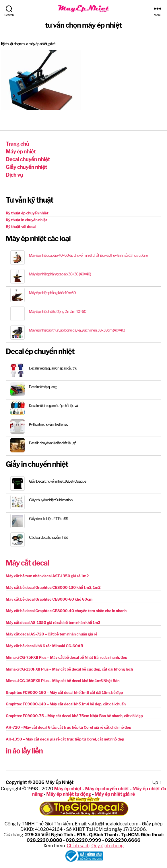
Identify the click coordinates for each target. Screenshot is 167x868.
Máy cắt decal (27, 563)
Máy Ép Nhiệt (59, 782)
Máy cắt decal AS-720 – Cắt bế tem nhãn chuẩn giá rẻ (52, 634)
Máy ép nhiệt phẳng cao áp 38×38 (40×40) (60, 274)
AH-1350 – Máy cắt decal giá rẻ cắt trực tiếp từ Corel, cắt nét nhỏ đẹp (65, 739)
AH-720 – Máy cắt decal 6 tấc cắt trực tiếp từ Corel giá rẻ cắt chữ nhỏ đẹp (68, 727)
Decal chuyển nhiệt (28, 159)
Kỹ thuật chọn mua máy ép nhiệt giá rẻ (28, 44)
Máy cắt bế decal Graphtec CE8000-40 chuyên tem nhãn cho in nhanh (66, 611)
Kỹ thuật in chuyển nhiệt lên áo (48, 424)
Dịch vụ (14, 175)
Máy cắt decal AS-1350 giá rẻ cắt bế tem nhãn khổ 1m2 (53, 623)
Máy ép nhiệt (21, 152)
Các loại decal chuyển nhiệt (48, 537)
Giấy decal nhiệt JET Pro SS (48, 519)
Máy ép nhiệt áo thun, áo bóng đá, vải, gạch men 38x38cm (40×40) (77, 330)
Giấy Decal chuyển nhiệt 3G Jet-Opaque (58, 481)
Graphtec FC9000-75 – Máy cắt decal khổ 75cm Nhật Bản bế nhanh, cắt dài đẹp (74, 716)
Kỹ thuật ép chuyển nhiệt (27, 213)
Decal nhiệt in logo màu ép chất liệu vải (54, 406)
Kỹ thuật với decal (21, 226)
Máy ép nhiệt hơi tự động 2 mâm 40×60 (58, 311)
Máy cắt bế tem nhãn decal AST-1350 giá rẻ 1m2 (47, 576)
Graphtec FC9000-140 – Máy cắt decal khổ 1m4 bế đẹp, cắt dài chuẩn (66, 704)
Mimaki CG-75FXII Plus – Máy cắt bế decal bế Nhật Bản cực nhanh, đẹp (66, 657)
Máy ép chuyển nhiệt (107, 789)
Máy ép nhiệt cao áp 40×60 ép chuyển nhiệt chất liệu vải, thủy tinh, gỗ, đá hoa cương (89, 255)
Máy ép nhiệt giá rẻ (115, 794)
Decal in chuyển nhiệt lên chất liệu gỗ (53, 443)
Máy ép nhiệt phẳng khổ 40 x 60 (52, 293)
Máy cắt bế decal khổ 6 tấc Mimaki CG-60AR (44, 646)
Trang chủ (17, 144)
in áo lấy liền (24, 751)
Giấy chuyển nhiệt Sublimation (51, 500)
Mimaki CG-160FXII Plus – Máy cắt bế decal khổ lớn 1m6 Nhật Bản (63, 681)
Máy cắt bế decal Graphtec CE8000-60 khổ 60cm (49, 599)
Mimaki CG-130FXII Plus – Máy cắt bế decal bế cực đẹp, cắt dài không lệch (69, 669)
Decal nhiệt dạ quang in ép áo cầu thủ (53, 368)
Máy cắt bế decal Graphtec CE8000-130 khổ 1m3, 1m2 (53, 587)
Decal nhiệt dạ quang (43, 387)
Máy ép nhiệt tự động (69, 794)
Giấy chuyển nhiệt (26, 167)
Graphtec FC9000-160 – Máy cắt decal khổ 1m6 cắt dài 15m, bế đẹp (64, 692)
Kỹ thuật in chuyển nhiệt (26, 220)
